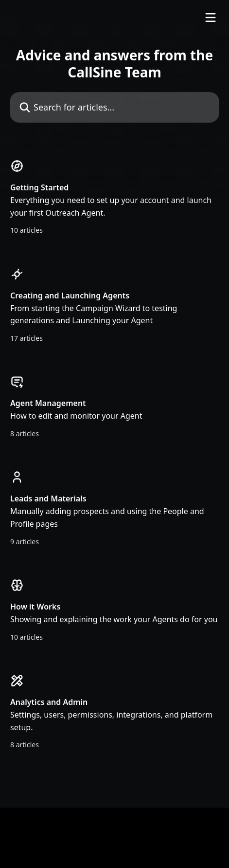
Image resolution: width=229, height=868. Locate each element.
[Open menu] (211, 18)
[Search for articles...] (114, 107)
